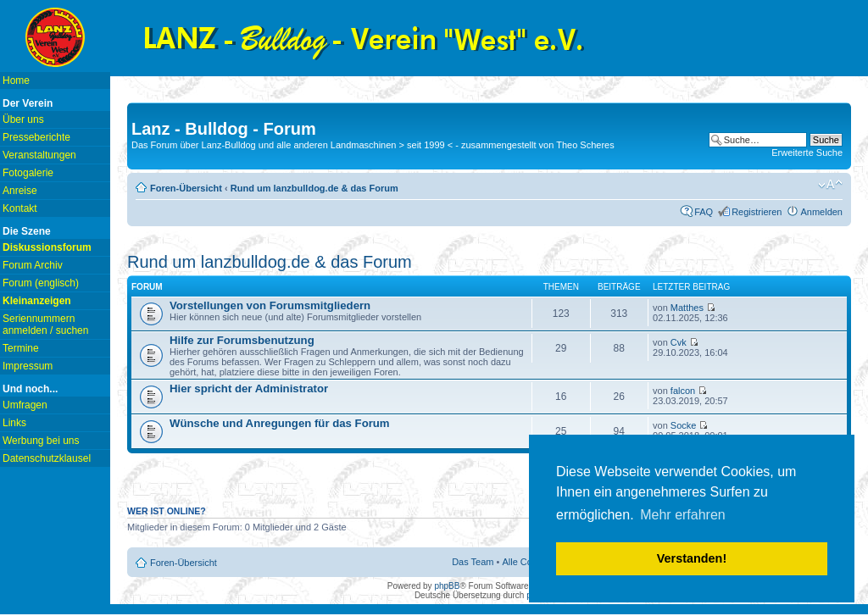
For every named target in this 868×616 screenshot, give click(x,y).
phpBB (447, 586)
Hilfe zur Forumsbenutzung (242, 340)
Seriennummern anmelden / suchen (45, 325)
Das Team (473, 562)
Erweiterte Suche (807, 153)
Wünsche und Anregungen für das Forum (280, 423)
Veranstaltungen (39, 155)
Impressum (28, 366)
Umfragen (25, 405)
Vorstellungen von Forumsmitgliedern (270, 305)
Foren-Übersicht (186, 188)
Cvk (679, 342)
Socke (684, 425)
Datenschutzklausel (47, 458)
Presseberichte (36, 137)
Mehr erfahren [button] (683, 515)
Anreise (20, 191)
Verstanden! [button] (692, 558)
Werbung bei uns (41, 441)
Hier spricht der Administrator (249, 388)
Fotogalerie (28, 173)
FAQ (704, 212)
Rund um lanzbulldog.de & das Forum (314, 188)
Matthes (687, 308)
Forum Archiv (33, 265)
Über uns (23, 119)
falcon (683, 391)
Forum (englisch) (41, 283)
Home (16, 80)
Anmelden (821, 212)
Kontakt (20, 208)
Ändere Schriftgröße (830, 185)
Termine (21, 348)
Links (14, 423)
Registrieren (757, 212)
